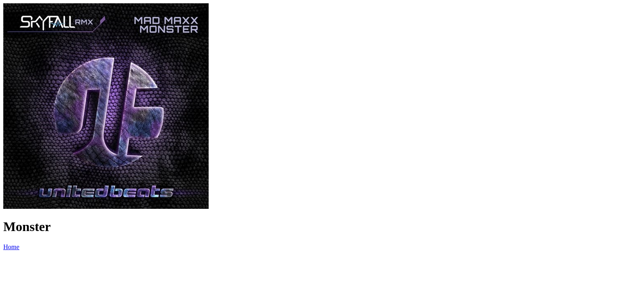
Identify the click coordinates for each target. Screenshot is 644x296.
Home (11, 247)
